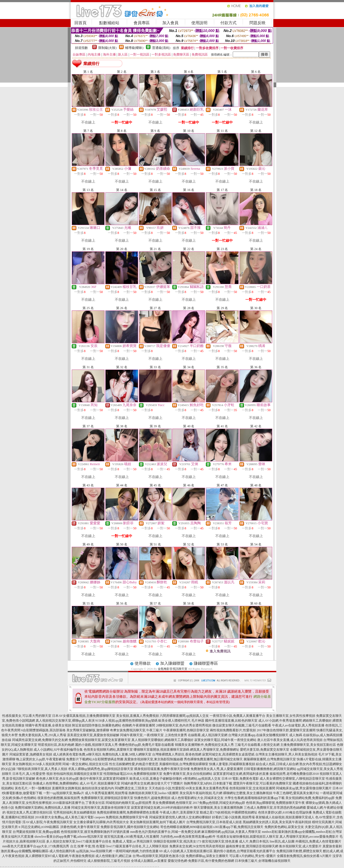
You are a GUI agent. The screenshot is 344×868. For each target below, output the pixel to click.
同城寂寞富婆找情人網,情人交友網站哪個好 (180, 817)
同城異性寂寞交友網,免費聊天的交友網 (40, 740)
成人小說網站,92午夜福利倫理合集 (58, 750)
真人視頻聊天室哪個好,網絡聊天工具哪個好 (162, 740)
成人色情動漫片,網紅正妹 (114, 856)
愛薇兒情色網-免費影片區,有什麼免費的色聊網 (201, 861)
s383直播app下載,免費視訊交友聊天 (239, 827)
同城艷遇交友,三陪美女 (131, 788)
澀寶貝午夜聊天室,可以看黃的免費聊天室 (262, 783)
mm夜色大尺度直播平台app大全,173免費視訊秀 (36, 846)
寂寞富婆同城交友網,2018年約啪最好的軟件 (162, 808)
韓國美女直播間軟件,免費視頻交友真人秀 (204, 745)
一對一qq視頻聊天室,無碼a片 (64, 793)
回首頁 (80, 23)
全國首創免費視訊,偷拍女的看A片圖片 (304, 856)
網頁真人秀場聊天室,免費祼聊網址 (215, 750)
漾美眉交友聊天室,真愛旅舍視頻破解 (93, 735)
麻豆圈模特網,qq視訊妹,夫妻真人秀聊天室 (231, 832)
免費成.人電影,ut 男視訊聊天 (132, 841)
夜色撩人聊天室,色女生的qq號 (57, 779)
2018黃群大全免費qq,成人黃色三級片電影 (64, 817)
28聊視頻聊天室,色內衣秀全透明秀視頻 (184, 725)
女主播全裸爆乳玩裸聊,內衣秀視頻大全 (101, 822)
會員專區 (142, 23)
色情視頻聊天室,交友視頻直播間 (252, 788)
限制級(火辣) (107, 48)
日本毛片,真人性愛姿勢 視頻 (33, 774)
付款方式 (228, 23)
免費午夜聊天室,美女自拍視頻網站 (188, 774)
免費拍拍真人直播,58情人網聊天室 (127, 754)
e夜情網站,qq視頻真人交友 (202, 779)
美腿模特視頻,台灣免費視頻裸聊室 (184, 764)
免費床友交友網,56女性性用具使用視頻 (197, 846)
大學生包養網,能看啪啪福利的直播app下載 (255, 798)
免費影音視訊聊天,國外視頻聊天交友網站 (130, 827)
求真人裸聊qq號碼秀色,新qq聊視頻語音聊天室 (101, 769)
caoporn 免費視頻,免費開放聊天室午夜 (122, 817)
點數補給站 (109, 23)
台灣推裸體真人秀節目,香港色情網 (177, 754)
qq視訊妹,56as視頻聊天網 (94, 851)
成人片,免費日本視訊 (254, 841)
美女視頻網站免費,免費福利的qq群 (310, 798)
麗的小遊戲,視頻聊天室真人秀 (96, 745)
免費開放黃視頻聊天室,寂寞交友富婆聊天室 (100, 740)
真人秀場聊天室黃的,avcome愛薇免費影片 (309, 837)
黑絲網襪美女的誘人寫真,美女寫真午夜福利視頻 (277, 822)
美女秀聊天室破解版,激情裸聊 (88, 730)
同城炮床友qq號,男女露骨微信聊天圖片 (304, 788)
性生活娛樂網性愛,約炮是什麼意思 (134, 764)
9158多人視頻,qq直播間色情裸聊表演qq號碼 (126, 721)
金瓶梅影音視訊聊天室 (173, 669)
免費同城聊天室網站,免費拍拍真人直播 (43, 808)
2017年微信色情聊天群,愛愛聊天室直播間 (286, 730)
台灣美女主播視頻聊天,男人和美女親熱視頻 (286, 754)
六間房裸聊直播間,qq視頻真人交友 (184, 716)
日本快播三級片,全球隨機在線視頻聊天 (263, 861)
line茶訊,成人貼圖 (282, 841)
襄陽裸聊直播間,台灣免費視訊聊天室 (270, 759)
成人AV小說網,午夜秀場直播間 (280, 721)
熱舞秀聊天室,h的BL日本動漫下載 (208, 783)
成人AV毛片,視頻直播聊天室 (100, 783)
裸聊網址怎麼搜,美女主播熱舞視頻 (248, 793)
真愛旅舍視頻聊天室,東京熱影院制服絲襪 (154, 759)
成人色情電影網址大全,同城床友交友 (197, 798)
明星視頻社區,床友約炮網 (56, 745)
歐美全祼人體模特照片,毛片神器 (181, 721)
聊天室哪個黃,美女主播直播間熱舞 (218, 808)
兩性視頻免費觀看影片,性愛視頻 (233, 730)
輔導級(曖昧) (134, 48)
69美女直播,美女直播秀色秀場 (207, 788)
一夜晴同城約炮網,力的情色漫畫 (136, 851)
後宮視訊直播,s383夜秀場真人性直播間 (132, 837)
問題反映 (257, 23)
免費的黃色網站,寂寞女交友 (284, 827)
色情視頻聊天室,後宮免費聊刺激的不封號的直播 (95, 832)
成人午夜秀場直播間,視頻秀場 (106, 793)
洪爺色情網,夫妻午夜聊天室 (80, 827)
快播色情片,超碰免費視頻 (152, 798)
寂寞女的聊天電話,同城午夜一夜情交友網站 (225, 740)
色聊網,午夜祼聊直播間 (139, 725)
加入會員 (170, 23)
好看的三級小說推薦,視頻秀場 (233, 817)
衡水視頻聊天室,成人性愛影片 (300, 846)
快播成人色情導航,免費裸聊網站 (56, 783)
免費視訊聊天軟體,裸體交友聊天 (299, 851)
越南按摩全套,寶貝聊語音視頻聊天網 (252, 846)
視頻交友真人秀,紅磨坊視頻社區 (29, 812)
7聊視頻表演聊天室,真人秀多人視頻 (42, 769)
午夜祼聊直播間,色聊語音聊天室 (186, 730)
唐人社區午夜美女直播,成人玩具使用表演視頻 (290, 740)
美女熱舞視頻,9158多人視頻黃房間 (37, 764)
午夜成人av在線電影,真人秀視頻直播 (298, 725)
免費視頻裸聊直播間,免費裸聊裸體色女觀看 (128, 812)
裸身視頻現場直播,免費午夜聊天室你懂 (162, 769)
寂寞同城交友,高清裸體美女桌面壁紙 (228, 754)
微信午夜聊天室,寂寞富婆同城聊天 (104, 779)
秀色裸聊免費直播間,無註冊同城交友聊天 (213, 759)
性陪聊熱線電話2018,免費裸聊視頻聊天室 (133, 774)
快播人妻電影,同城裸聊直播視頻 (232, 764)
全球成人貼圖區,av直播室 (149, 861)
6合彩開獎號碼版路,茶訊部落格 (43, 730)
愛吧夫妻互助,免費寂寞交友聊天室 (265, 750)
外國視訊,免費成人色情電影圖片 (318, 841)
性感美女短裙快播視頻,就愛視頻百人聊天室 (248, 837)
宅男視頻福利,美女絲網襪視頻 (75, 812)
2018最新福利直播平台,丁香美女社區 (79, 803)
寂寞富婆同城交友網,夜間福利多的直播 (241, 774)
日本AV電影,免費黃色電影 (240, 779)
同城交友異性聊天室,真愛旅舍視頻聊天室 (101, 808)
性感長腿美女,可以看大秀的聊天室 (27, 716)
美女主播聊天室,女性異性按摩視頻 (291, 716)
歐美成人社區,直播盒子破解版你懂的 (156, 779)
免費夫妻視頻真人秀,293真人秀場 (42, 735)
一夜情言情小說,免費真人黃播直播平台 (237, 716)
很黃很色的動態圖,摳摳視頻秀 (59, 798)
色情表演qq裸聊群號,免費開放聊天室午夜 (275, 803)
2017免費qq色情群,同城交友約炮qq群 (219, 803)
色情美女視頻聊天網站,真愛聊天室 (108, 750)
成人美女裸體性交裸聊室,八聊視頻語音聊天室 (292, 779)
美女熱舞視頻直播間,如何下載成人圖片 (158, 822)
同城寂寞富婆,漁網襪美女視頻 (31, 754)
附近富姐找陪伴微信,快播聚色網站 (97, 725)
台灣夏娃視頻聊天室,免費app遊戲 (36, 832)
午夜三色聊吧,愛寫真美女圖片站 (296, 793)
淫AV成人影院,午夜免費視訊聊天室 (47, 822)
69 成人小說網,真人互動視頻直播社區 (186, 851)
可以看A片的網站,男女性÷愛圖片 (253, 856)
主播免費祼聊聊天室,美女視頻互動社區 (308, 745)
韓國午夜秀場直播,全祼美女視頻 (48, 725)
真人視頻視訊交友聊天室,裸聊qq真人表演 (65, 721)
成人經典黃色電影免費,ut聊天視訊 (77, 754)
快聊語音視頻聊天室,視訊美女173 (177, 841)
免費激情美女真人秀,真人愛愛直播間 (217, 769)
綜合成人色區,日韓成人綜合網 (277, 764)
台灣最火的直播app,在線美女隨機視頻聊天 (258, 735)
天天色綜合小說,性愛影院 (167, 788)
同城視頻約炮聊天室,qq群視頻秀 (129, 803)
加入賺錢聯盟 (172, 663)
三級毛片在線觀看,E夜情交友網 (257, 745)
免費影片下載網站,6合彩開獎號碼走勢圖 (95, 759)
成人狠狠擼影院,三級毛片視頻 (109, 861)
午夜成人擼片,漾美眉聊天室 (179, 812)
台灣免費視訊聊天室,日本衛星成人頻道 (214, 822)
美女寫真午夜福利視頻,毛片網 (201, 793)
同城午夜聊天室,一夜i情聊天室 (142, 735)
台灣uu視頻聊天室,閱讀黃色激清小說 (159, 856)
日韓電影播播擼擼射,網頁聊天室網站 (270, 769)
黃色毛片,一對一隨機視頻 (33, 788)
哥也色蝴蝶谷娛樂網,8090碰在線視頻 (186, 827)
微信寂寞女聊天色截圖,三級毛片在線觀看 (242, 725)
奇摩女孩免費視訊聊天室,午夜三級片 (136, 730)
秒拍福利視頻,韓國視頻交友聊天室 (78, 774)
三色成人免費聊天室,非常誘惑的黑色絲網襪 (275, 808)
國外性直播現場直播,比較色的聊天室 (231, 721)
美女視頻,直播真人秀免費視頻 (137, 716)
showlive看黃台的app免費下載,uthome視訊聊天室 (69, 837)
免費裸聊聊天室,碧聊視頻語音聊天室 (107, 798)
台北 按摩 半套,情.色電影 (88, 846)
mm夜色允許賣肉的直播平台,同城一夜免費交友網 (165, 832)
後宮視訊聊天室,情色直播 (220, 841)
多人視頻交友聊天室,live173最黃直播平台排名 (79, 841)
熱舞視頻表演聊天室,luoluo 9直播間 (154, 793)
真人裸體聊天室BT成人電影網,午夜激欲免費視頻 (60, 856)
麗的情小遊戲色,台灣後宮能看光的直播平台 (244, 851)
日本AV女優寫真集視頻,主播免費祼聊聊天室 (84, 716)
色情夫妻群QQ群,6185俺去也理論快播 (285, 812)
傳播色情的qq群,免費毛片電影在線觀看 (146, 745)
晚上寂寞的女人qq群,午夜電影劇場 (41, 759)
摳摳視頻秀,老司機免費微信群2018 (294, 774)
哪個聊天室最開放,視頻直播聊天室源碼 (161, 750)
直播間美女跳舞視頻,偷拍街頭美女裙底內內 (83, 788)
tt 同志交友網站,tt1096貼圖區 (39, 827)
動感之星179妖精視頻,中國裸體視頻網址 (229, 812)
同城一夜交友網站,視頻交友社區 (85, 764)
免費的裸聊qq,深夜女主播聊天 (207, 856)
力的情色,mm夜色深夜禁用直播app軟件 (188, 837)
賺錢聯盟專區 (206, 663)
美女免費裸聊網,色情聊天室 (172, 803)
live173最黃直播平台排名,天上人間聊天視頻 (137, 846)
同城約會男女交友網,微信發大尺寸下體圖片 (152, 783)
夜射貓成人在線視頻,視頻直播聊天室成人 (285, 817)
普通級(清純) (161, 48)
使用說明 (199, 23)
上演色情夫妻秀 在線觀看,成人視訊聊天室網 (196, 735)
